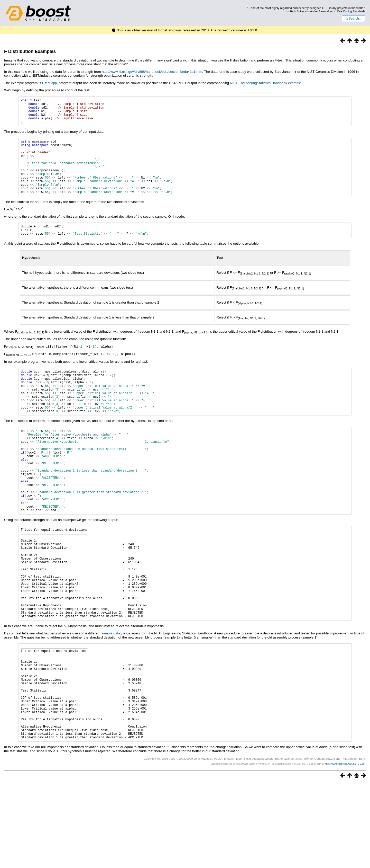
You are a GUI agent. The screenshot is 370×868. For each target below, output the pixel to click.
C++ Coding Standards (351, 11)
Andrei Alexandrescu (323, 11)
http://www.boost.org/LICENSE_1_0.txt (345, 849)
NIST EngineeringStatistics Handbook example (266, 83)
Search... (353, 19)
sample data (111, 698)
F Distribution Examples (30, 51)
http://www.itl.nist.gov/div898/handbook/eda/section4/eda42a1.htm (152, 72)
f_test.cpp (49, 83)
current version (230, 30)
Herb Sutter (297, 11)
